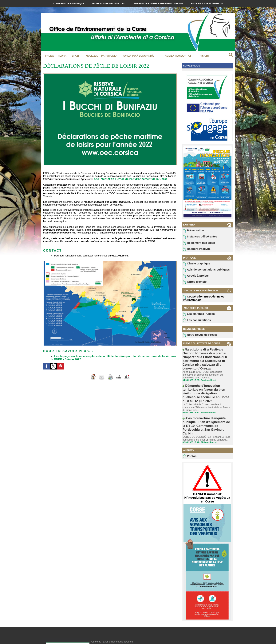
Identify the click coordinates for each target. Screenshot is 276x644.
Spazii (76, 56)
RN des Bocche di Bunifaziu (207, 3)
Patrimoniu (109, 56)
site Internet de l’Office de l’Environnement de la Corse (126, 179)
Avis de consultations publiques (202, 272)
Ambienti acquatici (178, 56)
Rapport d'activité (195, 250)
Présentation (192, 231)
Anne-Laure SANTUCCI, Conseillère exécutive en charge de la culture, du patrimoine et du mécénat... (206, 366)
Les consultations (195, 323)
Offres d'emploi (193, 285)
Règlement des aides (196, 244)
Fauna (50, 56)
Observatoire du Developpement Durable (158, 3)
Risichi (204, 56)
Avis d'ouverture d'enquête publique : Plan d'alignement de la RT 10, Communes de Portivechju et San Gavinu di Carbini (207, 400)
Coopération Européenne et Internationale (200, 301)
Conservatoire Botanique (69, 3)
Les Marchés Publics (196, 317)
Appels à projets (194, 278)
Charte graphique (195, 265)
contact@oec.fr (110, 630)
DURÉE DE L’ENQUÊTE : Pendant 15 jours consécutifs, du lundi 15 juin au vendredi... (205, 406)
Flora (62, 56)
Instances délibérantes (197, 237)
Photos (189, 424)
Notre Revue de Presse (197, 338)
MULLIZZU (92, 56)
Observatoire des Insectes (109, 3)
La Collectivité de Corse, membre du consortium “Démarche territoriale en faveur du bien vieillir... (207, 388)
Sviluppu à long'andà (139, 56)
